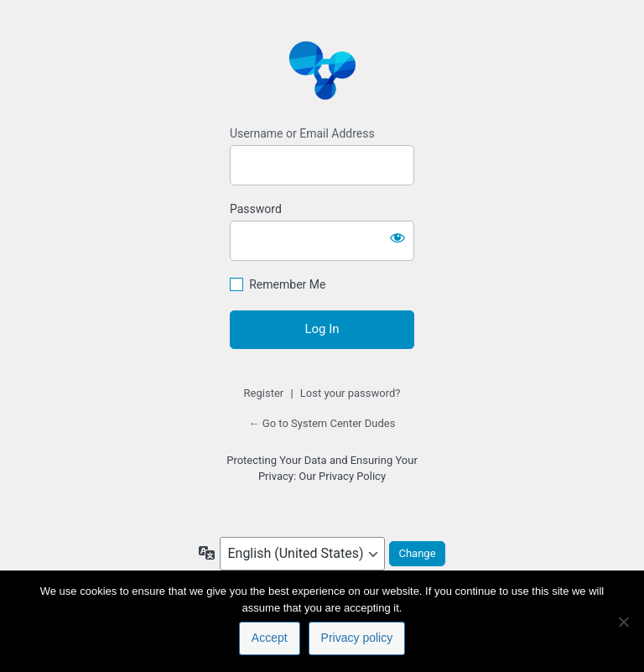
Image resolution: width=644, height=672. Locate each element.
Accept (270, 638)
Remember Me (287, 284)
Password (256, 209)
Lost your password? (351, 393)
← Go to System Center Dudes (322, 423)
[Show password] (397, 237)
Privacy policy (357, 638)
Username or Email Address (302, 133)
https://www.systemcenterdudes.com (322, 70)
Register (264, 393)
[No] (623, 622)
